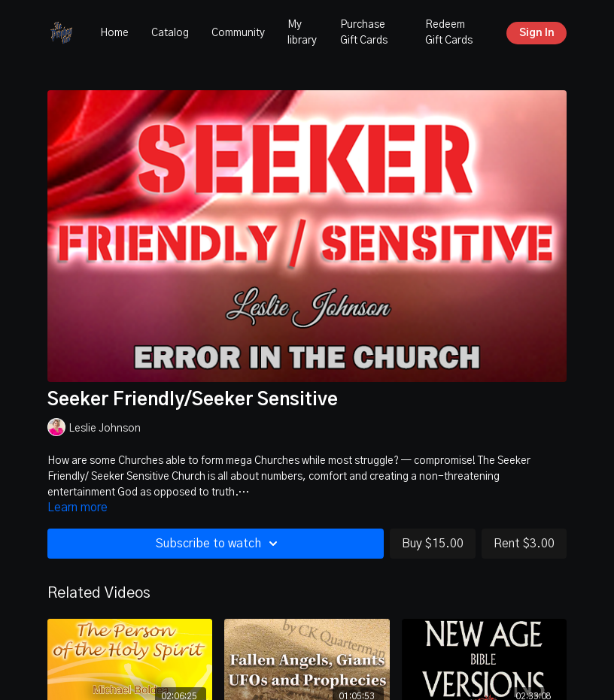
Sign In (537, 33)
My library (302, 33)
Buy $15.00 (433, 544)
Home (114, 33)
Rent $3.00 (524, 544)
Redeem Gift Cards (449, 33)
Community (238, 33)
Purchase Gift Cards (364, 33)
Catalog (170, 33)
